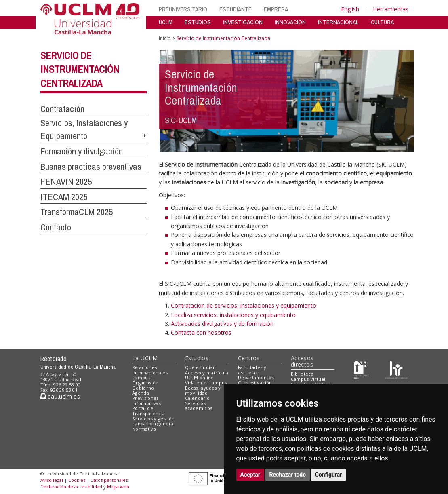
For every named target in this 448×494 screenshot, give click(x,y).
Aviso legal (52, 480)
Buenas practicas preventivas (91, 167)
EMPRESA (276, 9)
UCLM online (200, 377)
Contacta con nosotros (201, 332)
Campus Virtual (308, 379)
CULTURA (382, 22)
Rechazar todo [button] (288, 475)
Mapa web (118, 487)
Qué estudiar (200, 367)
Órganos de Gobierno (145, 385)
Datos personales (109, 480)
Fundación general (154, 423)
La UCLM (145, 358)
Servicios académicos (199, 406)
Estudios (197, 358)
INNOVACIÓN (290, 22)
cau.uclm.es (60, 396)
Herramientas (391, 9)
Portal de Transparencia (148, 411)
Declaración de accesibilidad (71, 487)
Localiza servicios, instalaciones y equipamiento (233, 315)
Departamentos (256, 377)
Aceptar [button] (250, 475)
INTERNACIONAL (338, 22)
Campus (141, 377)
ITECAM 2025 (64, 197)
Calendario (197, 398)
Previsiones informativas (146, 401)
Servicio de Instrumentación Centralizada (80, 70)
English (350, 9)
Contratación (62, 109)
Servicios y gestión (153, 419)
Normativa (144, 429)
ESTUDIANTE (236, 9)
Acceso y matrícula (207, 373)
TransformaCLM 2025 (77, 212)
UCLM (166, 22)
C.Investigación (255, 383)
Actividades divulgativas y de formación (222, 324)
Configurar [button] (329, 475)
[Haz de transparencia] (361, 369)
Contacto (56, 227)
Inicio (165, 38)
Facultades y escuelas (252, 370)
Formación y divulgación (82, 151)
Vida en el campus (206, 383)
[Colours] (396, 369)
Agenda (141, 393)
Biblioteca (302, 374)
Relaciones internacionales (150, 370)
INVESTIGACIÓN (243, 22)
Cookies (77, 480)
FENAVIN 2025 (66, 182)
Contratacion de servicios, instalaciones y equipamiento (244, 305)
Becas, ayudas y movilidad (203, 391)
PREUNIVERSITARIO (183, 9)
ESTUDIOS (198, 22)
